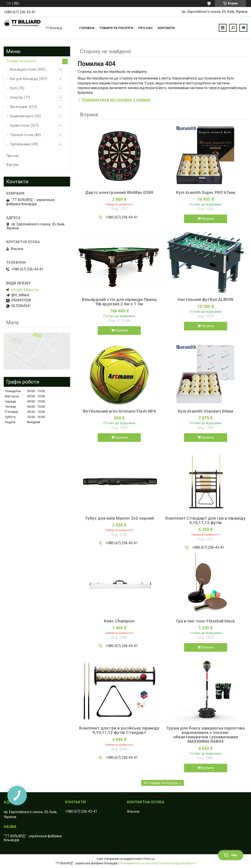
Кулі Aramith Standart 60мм (206, 411)
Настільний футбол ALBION (205, 299)
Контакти (166, 28)
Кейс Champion (119, 621)
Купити (208, 219)
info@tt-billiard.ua (25, 290)
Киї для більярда (24, 79)
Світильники (20, 144)
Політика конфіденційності (177, 863)
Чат (231, 855)
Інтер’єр (16, 97)
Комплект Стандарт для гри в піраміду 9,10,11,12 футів (205, 520)
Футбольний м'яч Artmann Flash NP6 (119, 411)
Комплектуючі (22, 116)
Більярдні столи (23, 69)
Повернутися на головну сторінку (116, 100)
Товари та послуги (116, 28)
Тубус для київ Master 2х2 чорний (119, 518)
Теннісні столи (22, 135)
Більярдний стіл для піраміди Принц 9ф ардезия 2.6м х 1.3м (119, 302)
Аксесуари (19, 107)
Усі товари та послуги (161, 783)
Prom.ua (149, 859)
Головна (87, 28)
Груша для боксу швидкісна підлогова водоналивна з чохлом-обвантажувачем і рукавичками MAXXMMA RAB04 (206, 735)
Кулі (13, 88)
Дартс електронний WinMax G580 (119, 192)
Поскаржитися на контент (138, 863)
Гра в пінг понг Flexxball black (205, 621)
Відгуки (12, 165)
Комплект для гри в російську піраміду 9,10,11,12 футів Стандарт (119, 730)
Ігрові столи (20, 125)
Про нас (146, 28)
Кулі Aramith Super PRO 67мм (206, 192)
